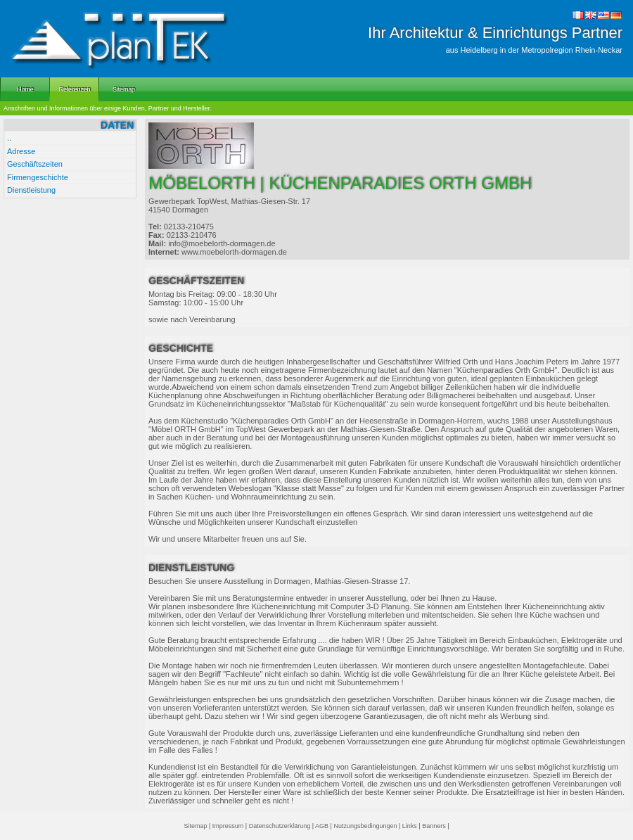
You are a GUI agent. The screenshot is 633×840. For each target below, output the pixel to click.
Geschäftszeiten (35, 164)
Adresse (21, 151)
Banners (434, 826)
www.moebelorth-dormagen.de (234, 252)
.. (9, 138)
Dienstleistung (31, 190)
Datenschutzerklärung (280, 826)
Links (410, 826)
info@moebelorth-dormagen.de (222, 243)
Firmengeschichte (38, 177)
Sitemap (195, 826)
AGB (322, 826)
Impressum (228, 826)
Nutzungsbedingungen (365, 826)
